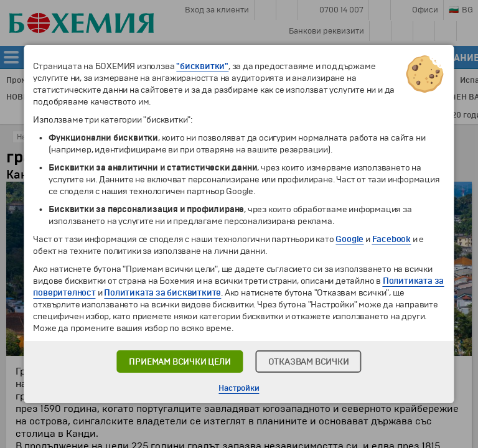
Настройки (239, 388)
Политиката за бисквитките (162, 293)
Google (349, 239)
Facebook (391, 239)
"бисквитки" (202, 66)
